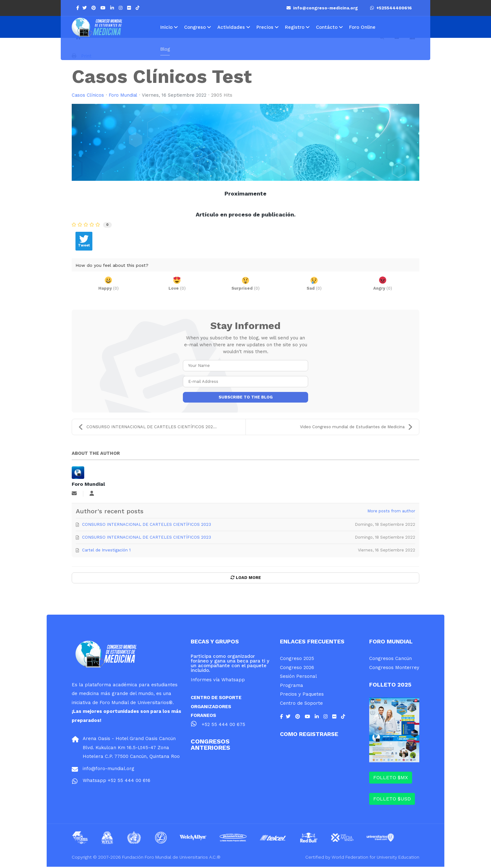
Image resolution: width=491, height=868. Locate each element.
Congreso (195, 27)
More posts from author (391, 512)
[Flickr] (130, 8)
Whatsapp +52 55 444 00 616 (116, 782)
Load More (246, 579)
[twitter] (85, 8)
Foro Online (362, 27)
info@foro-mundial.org (109, 770)
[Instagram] (121, 8)
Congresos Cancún (390, 660)
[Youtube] (104, 8)
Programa (292, 687)
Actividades (231, 27)
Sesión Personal (298, 678)
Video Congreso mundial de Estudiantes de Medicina (356, 428)
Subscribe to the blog (246, 398)
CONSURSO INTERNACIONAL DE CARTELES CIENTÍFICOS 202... (147, 428)
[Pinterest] (94, 8)
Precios (265, 27)
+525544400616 (391, 8)
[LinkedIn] (113, 8)
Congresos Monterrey (394, 669)
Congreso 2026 (297, 669)
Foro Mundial (124, 95)
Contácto (327, 27)
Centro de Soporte (301, 704)
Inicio (166, 27)
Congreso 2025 (297, 660)
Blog (165, 49)
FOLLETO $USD (392, 800)
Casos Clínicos (88, 95)
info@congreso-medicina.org (323, 8)
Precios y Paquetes (302, 695)
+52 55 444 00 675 (223, 726)
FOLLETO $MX (391, 779)
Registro (295, 27)
